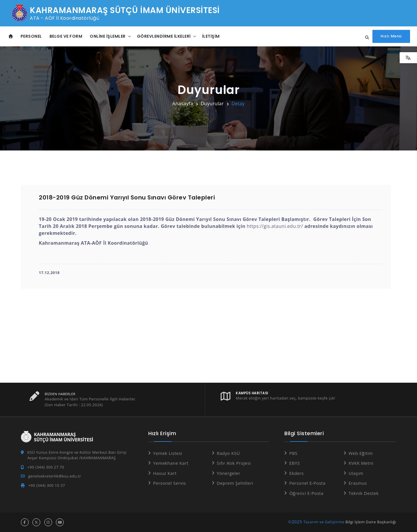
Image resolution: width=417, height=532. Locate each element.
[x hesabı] (36, 522)
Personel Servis (170, 483)
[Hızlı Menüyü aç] (391, 36)
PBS (293, 453)
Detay (238, 104)
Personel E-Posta (307, 483)
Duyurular (212, 104)
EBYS (295, 463)
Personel (31, 36)
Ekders (297, 473)
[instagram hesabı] (48, 522)
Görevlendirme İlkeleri (164, 36)
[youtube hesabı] (60, 522)
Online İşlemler (108, 36)
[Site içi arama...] (366, 38)
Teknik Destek (364, 493)
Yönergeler (229, 473)
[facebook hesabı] (25, 522)
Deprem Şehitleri (235, 483)
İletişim (211, 36)
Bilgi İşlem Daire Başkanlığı (371, 522)
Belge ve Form (66, 36)
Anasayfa (183, 104)
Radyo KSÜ (228, 453)
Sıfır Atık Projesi (234, 463)
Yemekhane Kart (171, 463)
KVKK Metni (361, 463)
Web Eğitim (361, 453)
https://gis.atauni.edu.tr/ (275, 226)
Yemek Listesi (168, 453)
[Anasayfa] (11, 36)
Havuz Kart (165, 473)
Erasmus (358, 483)
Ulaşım (356, 473)
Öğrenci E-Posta (306, 493)
